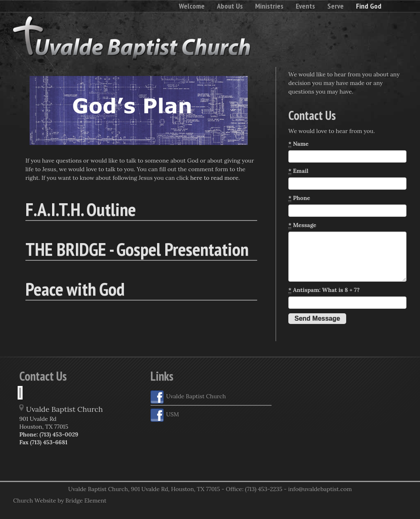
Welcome (192, 6)
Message (302, 225)
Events (305, 6)
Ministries (269, 6)
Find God (369, 6)
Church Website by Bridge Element (60, 501)
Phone (299, 198)
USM (165, 415)
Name (298, 144)
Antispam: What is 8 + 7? (324, 290)
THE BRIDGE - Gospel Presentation (137, 249)
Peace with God (75, 289)
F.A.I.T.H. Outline (81, 209)
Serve (336, 6)
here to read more (215, 178)
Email (298, 171)
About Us (230, 6)
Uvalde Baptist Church (188, 397)
